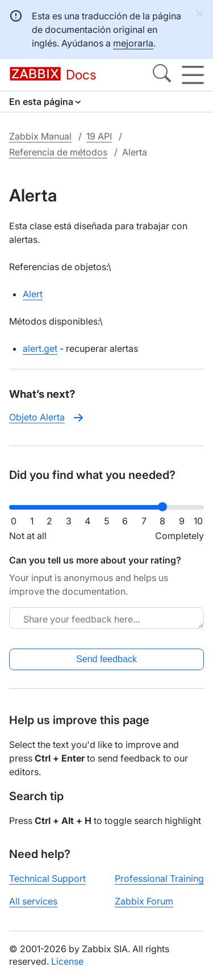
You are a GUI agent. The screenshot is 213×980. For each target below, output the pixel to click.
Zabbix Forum (144, 901)
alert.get (40, 348)
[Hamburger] (193, 75)
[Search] (162, 75)
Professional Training (159, 878)
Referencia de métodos (58, 152)
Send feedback (106, 659)
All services (33, 901)
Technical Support (47, 878)
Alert (33, 294)
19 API (99, 136)
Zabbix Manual (40, 136)
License (67, 961)
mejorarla (133, 43)
